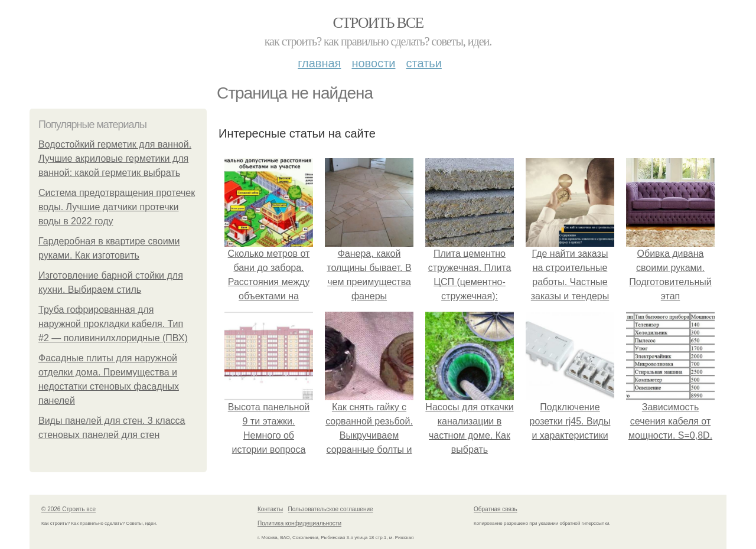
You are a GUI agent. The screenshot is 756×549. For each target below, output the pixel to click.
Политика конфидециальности (299, 523)
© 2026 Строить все (69, 509)
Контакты (270, 509)
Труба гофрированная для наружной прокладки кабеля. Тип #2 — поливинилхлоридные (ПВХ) (113, 324)
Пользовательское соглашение (331, 509)
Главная (319, 63)
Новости (373, 63)
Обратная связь (496, 509)
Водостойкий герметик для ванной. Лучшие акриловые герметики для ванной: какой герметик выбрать (115, 159)
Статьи (423, 63)
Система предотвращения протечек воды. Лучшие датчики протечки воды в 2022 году (117, 207)
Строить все (378, 23)
